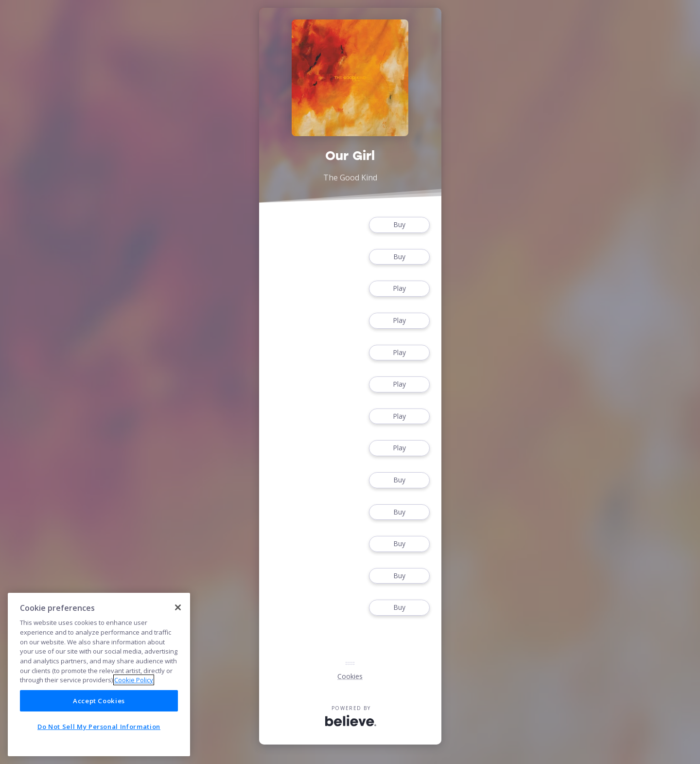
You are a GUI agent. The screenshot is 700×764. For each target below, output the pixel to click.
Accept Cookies (99, 701)
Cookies (350, 676)
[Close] (178, 607)
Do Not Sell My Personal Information (99, 727)
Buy (399, 225)
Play (399, 289)
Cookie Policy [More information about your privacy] (134, 680)
